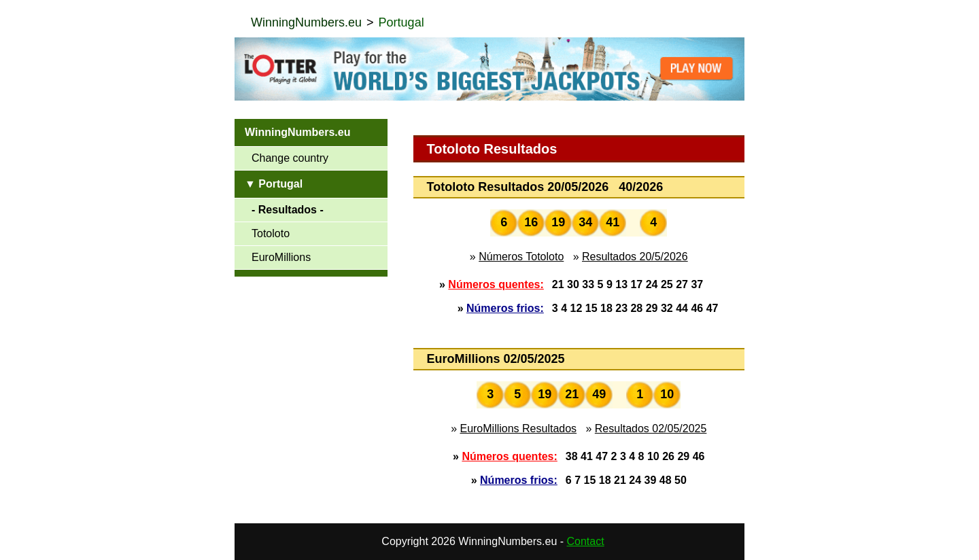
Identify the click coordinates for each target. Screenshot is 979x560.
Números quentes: (496, 284)
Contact (586, 541)
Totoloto (271, 233)
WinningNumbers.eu (306, 22)
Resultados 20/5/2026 (635, 257)
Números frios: (505, 308)
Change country (290, 158)
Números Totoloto (521, 257)
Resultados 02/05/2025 (651, 428)
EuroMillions (281, 257)
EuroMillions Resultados (518, 428)
